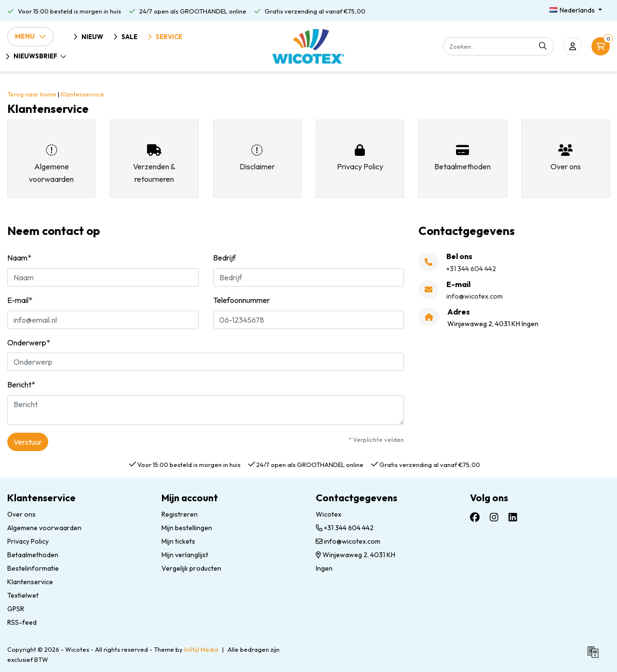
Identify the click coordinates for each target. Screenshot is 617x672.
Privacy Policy (28, 541)
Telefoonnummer (241, 300)
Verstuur (28, 442)
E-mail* (20, 300)
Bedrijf (224, 258)
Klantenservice (82, 94)
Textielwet (23, 595)
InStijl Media (201, 649)
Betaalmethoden (33, 555)
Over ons (21, 514)
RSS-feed (22, 622)
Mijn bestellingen (187, 528)
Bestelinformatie (33, 568)
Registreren (180, 514)
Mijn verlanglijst (185, 555)
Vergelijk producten (191, 568)
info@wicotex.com (348, 541)
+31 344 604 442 (345, 528)
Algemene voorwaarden (44, 528)
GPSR (16, 609)
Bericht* (21, 384)
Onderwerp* (29, 343)
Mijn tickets (178, 541)
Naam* (19, 258)
